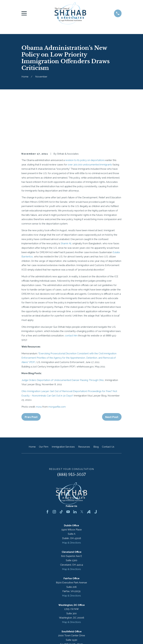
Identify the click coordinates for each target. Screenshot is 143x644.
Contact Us (108, 403)
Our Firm (44, 403)
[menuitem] (25, 638)
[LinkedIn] (75, 468)
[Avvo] (89, 468)
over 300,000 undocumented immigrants (90, 120)
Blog (96, 403)
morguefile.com (57, 363)
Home (32, 403)
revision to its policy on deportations (85, 116)
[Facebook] (47, 468)
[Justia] (96, 468)
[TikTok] (61, 468)
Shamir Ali (66, 199)
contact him (71, 291)
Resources (84, 403)
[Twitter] (82, 468)
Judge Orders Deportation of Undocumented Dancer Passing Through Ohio (63, 336)
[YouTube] (68, 468)
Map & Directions (71, 499)
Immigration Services (63, 403)
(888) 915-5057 (72, 430)
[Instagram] (54, 468)
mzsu (39, 363)
